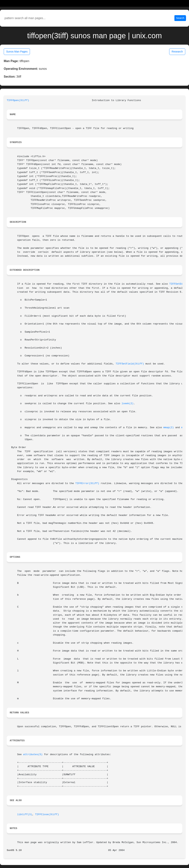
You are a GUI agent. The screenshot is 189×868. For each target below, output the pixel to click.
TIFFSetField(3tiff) (130, 364)
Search (180, 18)
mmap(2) (169, 428)
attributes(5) (33, 754)
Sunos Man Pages (17, 52)
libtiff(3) (25, 814)
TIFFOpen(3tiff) (18, 100)
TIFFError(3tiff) (87, 483)
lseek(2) (127, 404)
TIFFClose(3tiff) (47, 814)
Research (177, 52)
